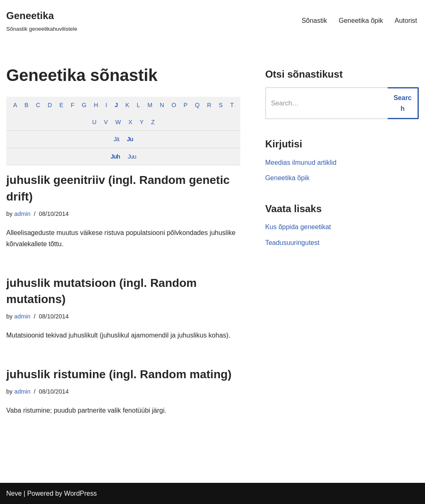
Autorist (406, 21)
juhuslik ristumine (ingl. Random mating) (119, 374)
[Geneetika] (42, 21)
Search (403, 103)
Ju (130, 139)
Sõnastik (314, 21)
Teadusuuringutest (292, 243)
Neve (14, 493)
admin (22, 214)
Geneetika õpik (361, 21)
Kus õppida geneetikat (298, 227)
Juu (132, 157)
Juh (115, 157)
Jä (116, 139)
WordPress (80, 493)
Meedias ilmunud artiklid (301, 163)
